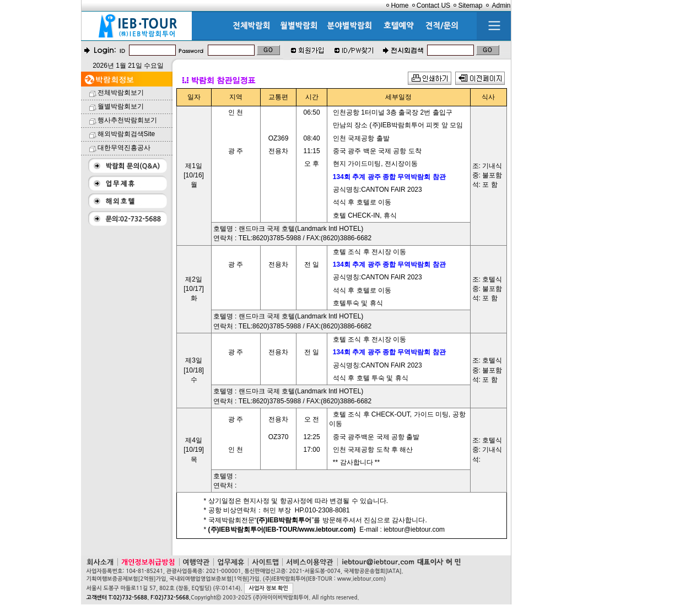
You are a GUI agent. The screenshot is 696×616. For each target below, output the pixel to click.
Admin (501, 6)
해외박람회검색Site (126, 134)
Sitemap (470, 6)
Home (400, 6)
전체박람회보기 (121, 93)
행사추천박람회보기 (127, 120)
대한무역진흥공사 (124, 148)
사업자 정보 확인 (269, 588)
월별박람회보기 (121, 106)
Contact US (433, 6)
